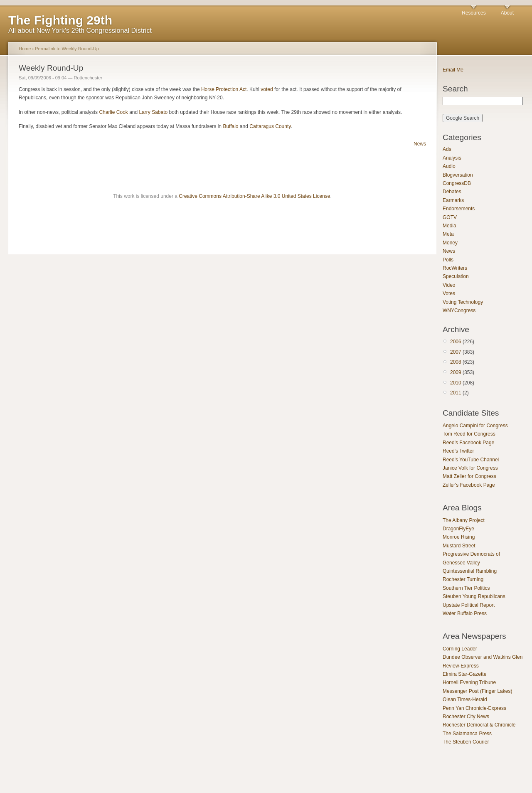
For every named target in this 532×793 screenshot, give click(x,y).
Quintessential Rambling (470, 571)
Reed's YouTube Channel (471, 460)
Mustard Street (459, 546)
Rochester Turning (463, 579)
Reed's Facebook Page (468, 443)
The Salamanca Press (467, 734)
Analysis (452, 158)
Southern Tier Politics (466, 588)
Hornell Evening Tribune (469, 682)
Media (449, 226)
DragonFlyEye (458, 529)
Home (25, 49)
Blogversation (458, 175)
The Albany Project (464, 520)
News (420, 144)
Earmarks (453, 200)
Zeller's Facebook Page (469, 485)
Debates (452, 192)
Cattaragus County (270, 126)
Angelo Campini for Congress (475, 426)
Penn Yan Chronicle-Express (474, 708)
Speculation (456, 276)
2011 (456, 393)
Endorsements (459, 209)
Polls (448, 260)
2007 (456, 352)
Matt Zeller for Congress (469, 476)
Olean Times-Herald (465, 699)
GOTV (450, 217)
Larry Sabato (154, 112)
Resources (474, 13)
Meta (448, 234)
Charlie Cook (113, 112)
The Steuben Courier (466, 742)
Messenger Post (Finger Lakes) (477, 691)
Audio (449, 166)
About (507, 13)
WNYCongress (459, 310)
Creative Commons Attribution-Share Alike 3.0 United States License (254, 196)
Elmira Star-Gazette (464, 674)
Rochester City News (466, 717)
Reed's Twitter (458, 451)
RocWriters (455, 268)
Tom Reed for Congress (469, 434)
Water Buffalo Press (465, 613)
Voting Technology (463, 302)
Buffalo (230, 126)
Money (450, 243)
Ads (447, 149)
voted (267, 89)
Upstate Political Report (469, 605)
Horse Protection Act (224, 89)
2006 (456, 342)
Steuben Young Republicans (474, 596)
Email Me (453, 70)
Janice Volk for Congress (470, 468)
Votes (449, 293)
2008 (456, 362)
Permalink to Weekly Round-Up (67, 49)
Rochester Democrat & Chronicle (479, 725)
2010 (456, 383)
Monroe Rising (459, 537)
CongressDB (457, 183)
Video (449, 285)
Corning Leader (460, 649)
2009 (456, 372)
